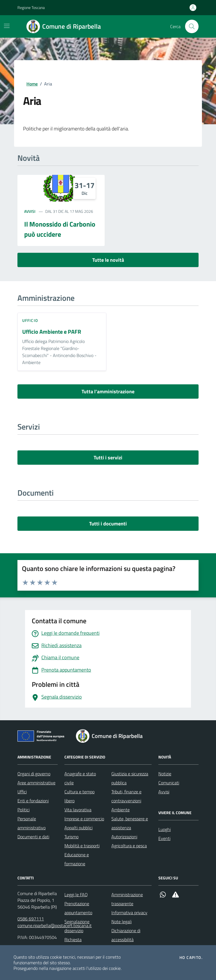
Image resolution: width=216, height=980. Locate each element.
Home (32, 84)
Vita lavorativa (78, 810)
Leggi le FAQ (76, 895)
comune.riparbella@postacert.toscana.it (55, 925)
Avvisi (30, 211)
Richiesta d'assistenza (76, 944)
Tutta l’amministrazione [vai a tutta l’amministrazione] (108, 391)
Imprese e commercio (84, 819)
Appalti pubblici (78, 828)
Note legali (121, 922)
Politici (23, 810)
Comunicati (169, 783)
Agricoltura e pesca (129, 846)
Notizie (165, 774)
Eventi (164, 838)
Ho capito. (191, 958)
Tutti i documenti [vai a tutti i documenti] (108, 524)
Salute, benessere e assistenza (130, 823)
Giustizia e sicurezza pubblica (130, 778)
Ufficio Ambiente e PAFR (52, 332)
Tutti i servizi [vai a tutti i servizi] (108, 458)
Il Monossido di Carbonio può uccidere (60, 229)
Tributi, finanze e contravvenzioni (126, 796)
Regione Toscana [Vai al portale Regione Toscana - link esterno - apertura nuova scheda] (31, 7)
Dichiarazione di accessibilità (126, 935)
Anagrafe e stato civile (80, 778)
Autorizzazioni (124, 837)
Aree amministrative (36, 783)
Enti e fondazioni (33, 801)
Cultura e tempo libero (79, 796)
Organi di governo (34, 774)
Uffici (22, 792)
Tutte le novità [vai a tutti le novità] (108, 260)
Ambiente (121, 810)
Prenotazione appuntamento (78, 908)
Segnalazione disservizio (77, 926)
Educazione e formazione (77, 859)
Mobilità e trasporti (82, 846)
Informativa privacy (129, 913)
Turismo (71, 837)
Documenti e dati (33, 837)
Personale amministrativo (31, 823)
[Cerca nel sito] (192, 26)
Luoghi (165, 829)
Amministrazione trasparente (127, 899)
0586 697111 (31, 919)
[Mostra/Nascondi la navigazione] (7, 26)
